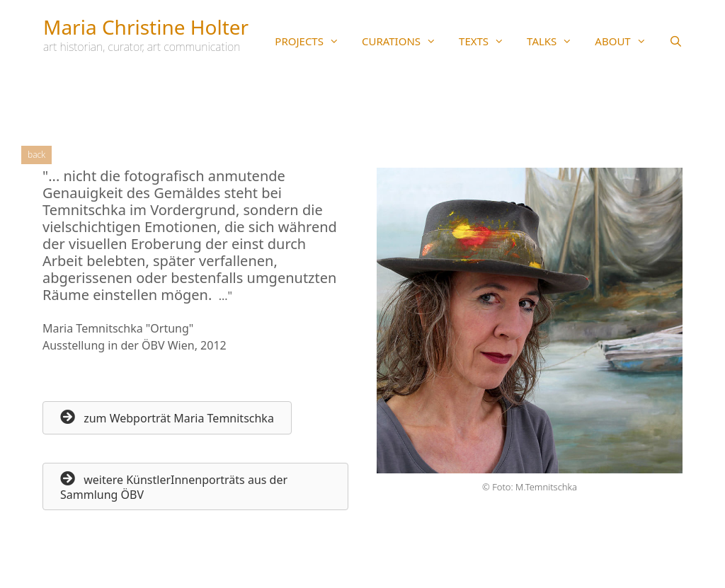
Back (36, 155)
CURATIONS (405, 41)
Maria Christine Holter (146, 27)
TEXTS (487, 41)
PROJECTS (313, 41)
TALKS (555, 41)
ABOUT (626, 41)
